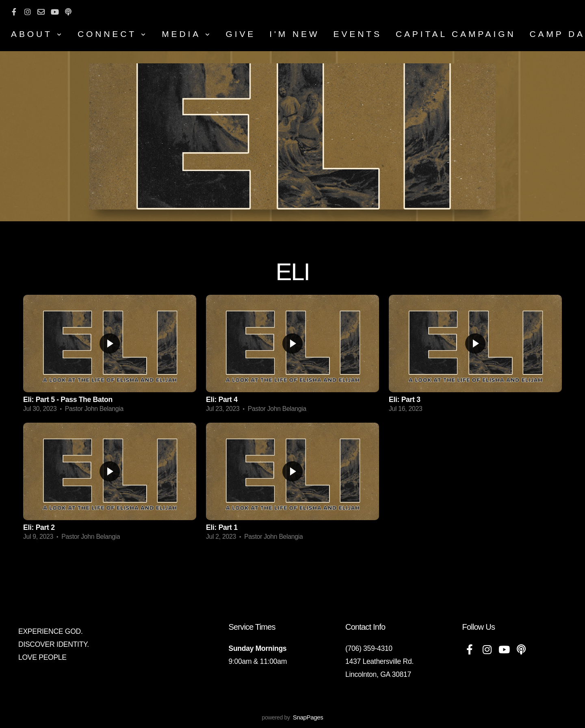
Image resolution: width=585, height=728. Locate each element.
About (37, 34)
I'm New (294, 34)
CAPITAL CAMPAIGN (456, 34)
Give (241, 34)
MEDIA (187, 34)
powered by (292, 717)
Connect (113, 34)
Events (358, 34)
